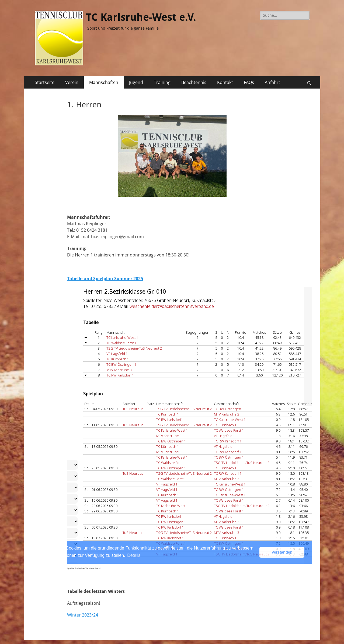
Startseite (45, 82)
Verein (72, 82)
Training (162, 82)
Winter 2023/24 (83, 615)
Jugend (136, 82)
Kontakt (225, 82)
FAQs (249, 82)
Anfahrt (272, 82)
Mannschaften (104, 82)
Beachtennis (194, 82)
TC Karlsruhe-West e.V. (141, 17)
